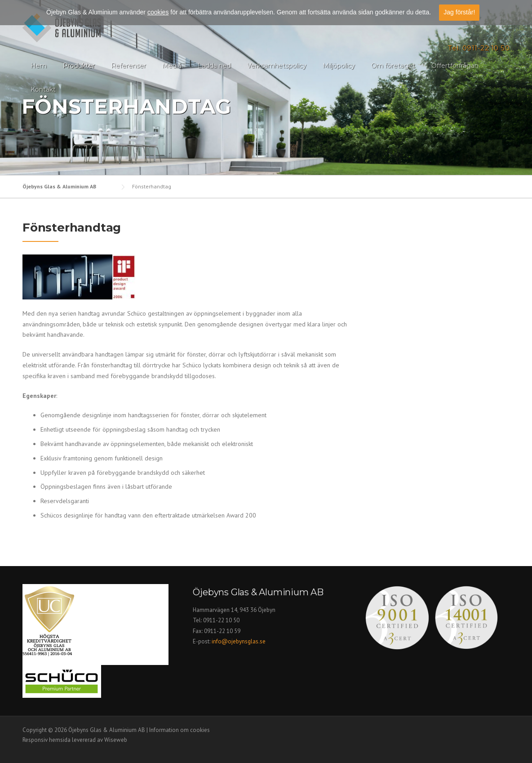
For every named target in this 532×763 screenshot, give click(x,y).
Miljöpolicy (339, 66)
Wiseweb (116, 740)
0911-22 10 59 (222, 631)
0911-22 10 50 (221, 620)
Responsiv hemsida (47, 740)
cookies (158, 12)
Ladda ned (214, 66)
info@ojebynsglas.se (239, 641)
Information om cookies (180, 730)
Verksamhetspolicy (277, 66)
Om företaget (393, 66)
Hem (39, 66)
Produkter (79, 66)
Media (172, 66)
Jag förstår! (459, 12)
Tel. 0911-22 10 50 (479, 48)
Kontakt (43, 89)
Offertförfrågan (455, 66)
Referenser (129, 66)
